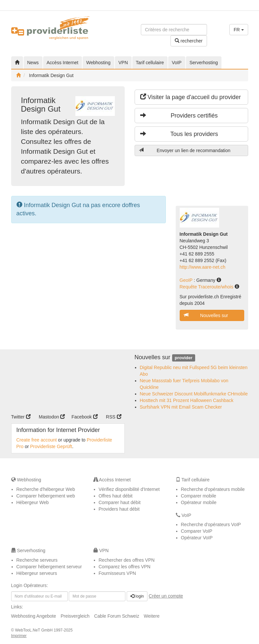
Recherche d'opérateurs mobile (213, 489)
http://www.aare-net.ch (203, 267)
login (137, 596)
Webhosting (98, 63)
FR (239, 30)
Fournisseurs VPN (117, 573)
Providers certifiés (179, 115)
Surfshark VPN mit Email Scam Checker (181, 407)
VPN (123, 63)
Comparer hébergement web (46, 496)
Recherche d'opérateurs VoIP (211, 524)
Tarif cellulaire (150, 63)
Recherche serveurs (37, 560)
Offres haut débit (116, 496)
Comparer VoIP (197, 531)
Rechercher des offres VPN (127, 560)
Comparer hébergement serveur (49, 567)
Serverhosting (204, 63)
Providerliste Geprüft (51, 446)
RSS (114, 417)
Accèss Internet (63, 63)
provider (184, 358)
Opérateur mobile (199, 502)
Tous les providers (179, 134)
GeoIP (187, 280)
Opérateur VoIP (197, 538)
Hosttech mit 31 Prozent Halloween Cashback (187, 400)
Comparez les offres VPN (125, 567)
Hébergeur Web (33, 502)
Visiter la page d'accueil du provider (191, 97)
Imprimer (19, 636)
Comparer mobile (199, 496)
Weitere (152, 616)
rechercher (189, 41)
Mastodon (52, 417)
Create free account (37, 440)
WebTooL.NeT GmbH (35, 630)
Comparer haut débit (120, 502)
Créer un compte (166, 596)
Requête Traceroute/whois (207, 287)
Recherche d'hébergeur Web (46, 489)
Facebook (84, 417)
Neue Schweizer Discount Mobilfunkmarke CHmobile (194, 394)
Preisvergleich (75, 616)
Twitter (21, 417)
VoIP (177, 63)
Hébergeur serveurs (37, 573)
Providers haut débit (119, 509)
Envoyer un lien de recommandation (185, 150)
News (33, 63)
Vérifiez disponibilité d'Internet (129, 489)
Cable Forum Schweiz (117, 616)
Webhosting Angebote (34, 616)
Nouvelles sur (206, 315)
